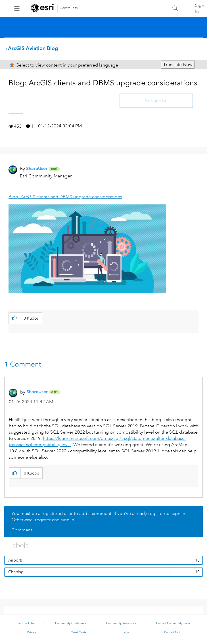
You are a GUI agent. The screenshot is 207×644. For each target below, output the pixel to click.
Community (69, 8)
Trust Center (80, 632)
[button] (87, 249)
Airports (15, 560)
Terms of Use (26, 623)
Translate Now (178, 65)
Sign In (200, 9)
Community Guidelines (70, 623)
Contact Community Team (173, 623)
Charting (16, 572)
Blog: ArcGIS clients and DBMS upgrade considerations (65, 197)
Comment (22, 530)
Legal (126, 632)
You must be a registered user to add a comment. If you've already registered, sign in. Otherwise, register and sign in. (99, 517)
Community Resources (121, 623)
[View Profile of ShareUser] (37, 168)
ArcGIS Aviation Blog (33, 48)
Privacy (32, 632)
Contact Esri (172, 632)
